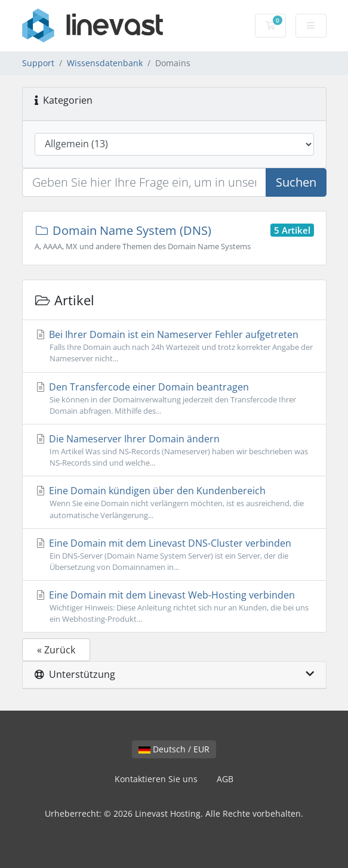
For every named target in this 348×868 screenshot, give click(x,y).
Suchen (296, 182)
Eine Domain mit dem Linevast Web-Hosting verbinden (174, 607)
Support (38, 63)
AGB (225, 779)
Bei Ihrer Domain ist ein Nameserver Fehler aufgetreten (174, 346)
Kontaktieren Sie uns (156, 779)
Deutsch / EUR (174, 749)
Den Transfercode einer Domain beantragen (174, 399)
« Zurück (56, 650)
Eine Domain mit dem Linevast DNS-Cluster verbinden (174, 555)
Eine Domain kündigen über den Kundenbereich (174, 502)
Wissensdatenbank (105, 63)
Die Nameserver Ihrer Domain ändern (174, 450)
